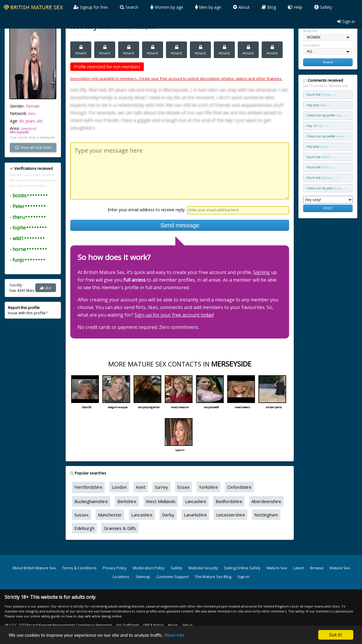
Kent (141, 487)
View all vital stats (33, 147)
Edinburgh (84, 528)
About (241, 7)
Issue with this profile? (28, 310)
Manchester (110, 515)
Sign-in (346, 21)
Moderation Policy (149, 568)
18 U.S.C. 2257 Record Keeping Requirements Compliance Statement (58, 625)
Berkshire (127, 501)
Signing (262, 272)
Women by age (167, 7)
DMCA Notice (153, 625)
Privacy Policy (115, 568)
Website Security (203, 568)
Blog (269, 7)
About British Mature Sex (34, 568)
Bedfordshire (229, 501)
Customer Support (173, 577)
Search (129, 7)
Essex (183, 487)
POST (328, 208)
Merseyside (19, 132)
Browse (317, 568)
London (119, 487)
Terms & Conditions (79, 568)
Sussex (82, 515)
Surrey (161, 487)
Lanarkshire (195, 515)
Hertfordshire (88, 487)
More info (174, 635)
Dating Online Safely (242, 568)
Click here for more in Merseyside (32, 137)
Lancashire (196, 501)
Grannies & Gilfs (120, 528)
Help (295, 7)
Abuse (173, 625)
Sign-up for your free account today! (174, 315)
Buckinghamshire (91, 501)
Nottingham (266, 515)
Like (46, 288)
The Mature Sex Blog (213, 577)
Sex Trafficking (127, 625)
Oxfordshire (239, 487)
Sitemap (143, 577)
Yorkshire (208, 487)
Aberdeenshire (266, 501)
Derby (168, 515)
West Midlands (161, 501)
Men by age (208, 7)
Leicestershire (231, 515)
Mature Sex (277, 568)
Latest (299, 568)
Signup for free (91, 7)
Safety (323, 7)
